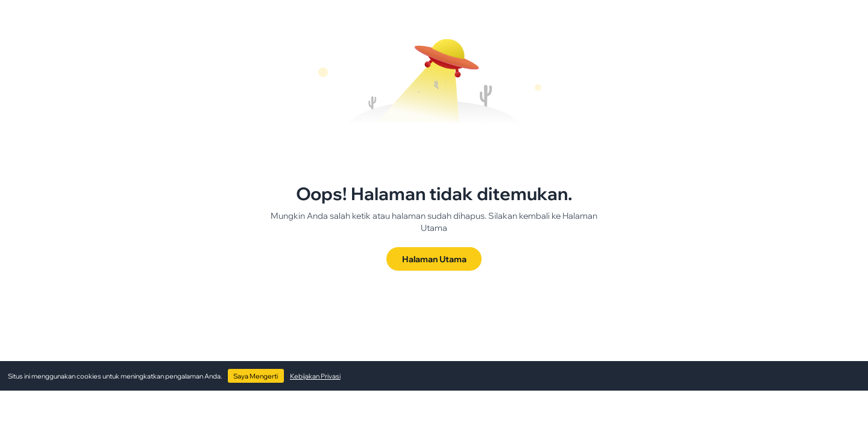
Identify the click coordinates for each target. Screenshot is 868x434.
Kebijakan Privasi (315, 376)
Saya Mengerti (256, 376)
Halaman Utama (434, 259)
